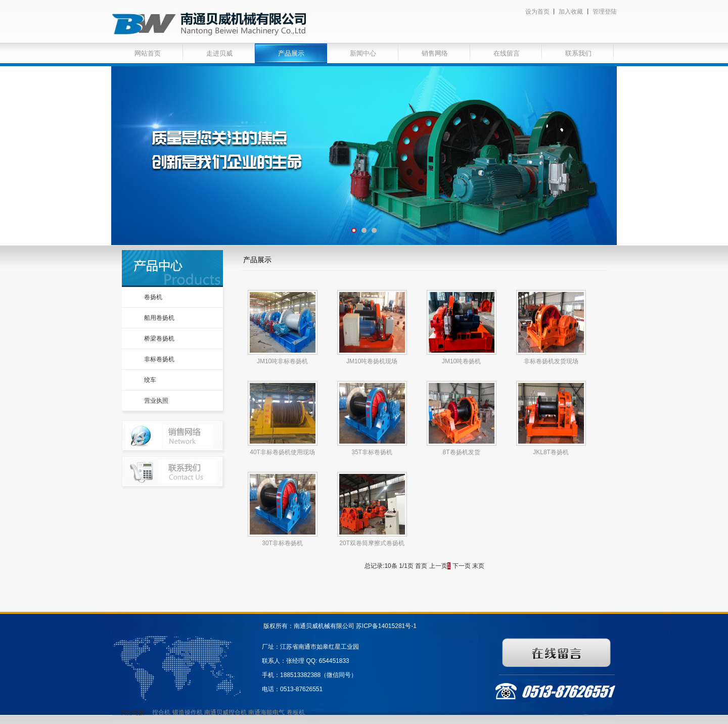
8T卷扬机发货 (462, 452)
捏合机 (161, 712)
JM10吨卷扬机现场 (372, 361)
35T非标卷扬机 (372, 452)
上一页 (438, 566)
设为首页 (537, 12)
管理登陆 (605, 12)
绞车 (150, 380)
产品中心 (172, 269)
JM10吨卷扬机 (461, 361)
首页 (421, 566)
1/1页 (406, 566)
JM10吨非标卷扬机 (282, 361)
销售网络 (435, 53)
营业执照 (156, 401)
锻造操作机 (188, 712)
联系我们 (578, 53)
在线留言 (507, 53)
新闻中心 (363, 53)
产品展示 (291, 53)
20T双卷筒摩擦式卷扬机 (372, 543)
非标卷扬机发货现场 (551, 361)
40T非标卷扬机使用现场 (282, 452)
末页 (478, 566)
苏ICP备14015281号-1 (386, 626)
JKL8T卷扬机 (551, 452)
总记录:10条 (381, 566)
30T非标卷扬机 (282, 543)
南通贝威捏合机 (226, 712)
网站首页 (148, 53)
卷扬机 (153, 297)
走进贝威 (219, 53)
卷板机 (296, 712)
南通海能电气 (267, 712)
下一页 (462, 566)
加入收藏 (571, 12)
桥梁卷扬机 (159, 339)
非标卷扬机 (159, 359)
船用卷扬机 (159, 318)
